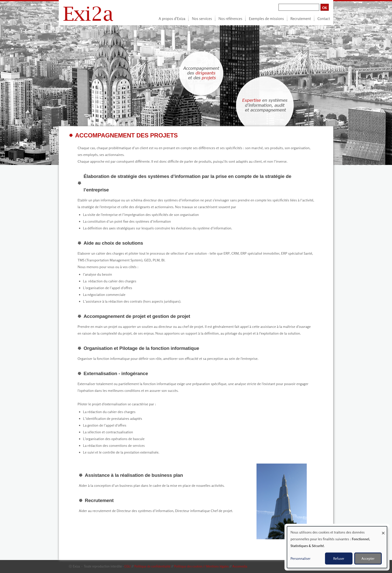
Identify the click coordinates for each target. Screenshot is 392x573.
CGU (127, 566)
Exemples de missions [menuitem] (266, 19)
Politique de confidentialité (152, 566)
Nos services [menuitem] (202, 19)
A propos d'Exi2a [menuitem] (172, 19)
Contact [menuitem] (324, 19)
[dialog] (337, 547)
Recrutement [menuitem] (301, 19)
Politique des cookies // (190, 566)
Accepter (368, 558)
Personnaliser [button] (300, 558)
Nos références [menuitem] (230, 19)
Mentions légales (217, 566)
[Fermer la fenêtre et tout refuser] (383, 529)
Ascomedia (240, 566)
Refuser (339, 558)
